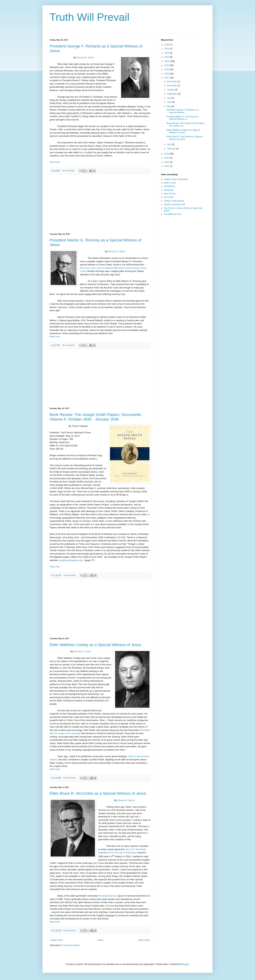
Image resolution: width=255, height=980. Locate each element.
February (172, 149)
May (169, 106)
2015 (167, 158)
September (172, 94)
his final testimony (108, 896)
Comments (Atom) (71, 945)
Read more (55, 162)
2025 (167, 45)
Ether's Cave (170, 183)
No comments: (69, 171)
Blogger (185, 964)
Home (101, 940)
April (169, 144)
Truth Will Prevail (90, 17)
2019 (167, 69)
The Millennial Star (173, 214)
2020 (167, 65)
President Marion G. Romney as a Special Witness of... (182, 118)
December (172, 81)
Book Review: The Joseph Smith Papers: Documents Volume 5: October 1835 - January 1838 (95, 417)
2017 (167, 78)
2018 (167, 74)
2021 (167, 61)
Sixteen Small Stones (174, 201)
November (172, 86)
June (170, 102)
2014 (167, 162)
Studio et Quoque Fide (174, 204)
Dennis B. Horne (85, 57)
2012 (167, 166)
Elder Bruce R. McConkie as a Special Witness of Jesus (98, 793)
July (169, 98)
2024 (167, 49)
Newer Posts (56, 940)
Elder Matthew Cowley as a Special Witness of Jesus (95, 645)
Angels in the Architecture (176, 179)
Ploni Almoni (170, 194)
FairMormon (170, 186)
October (171, 90)
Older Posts (144, 940)
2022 (167, 57)
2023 (167, 53)
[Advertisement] (100, 204)
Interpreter (169, 190)
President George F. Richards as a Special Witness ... (183, 111)
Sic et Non (169, 197)
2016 (167, 154)
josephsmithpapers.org (71, 560)
